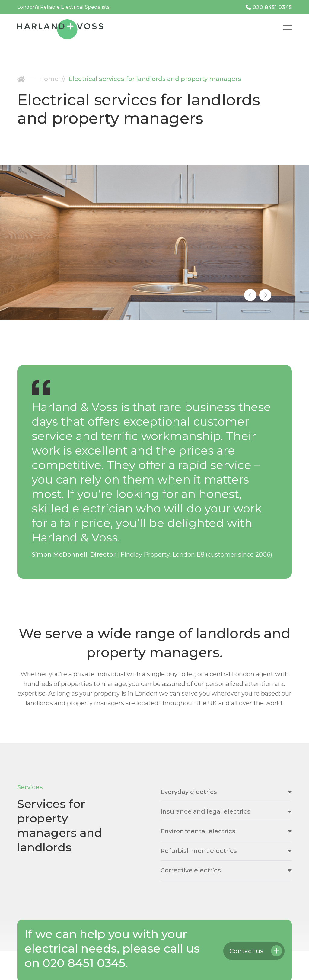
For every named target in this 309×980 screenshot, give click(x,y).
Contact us (246, 951)
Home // (54, 79)
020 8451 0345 (269, 7)
